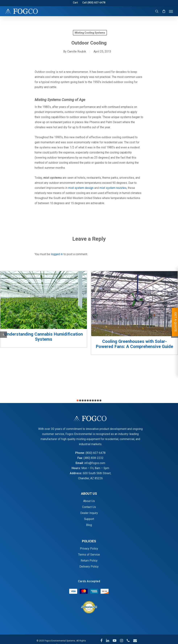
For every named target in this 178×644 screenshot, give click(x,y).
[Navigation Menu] (171, 11)
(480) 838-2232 (94, 458)
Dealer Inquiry (89, 513)
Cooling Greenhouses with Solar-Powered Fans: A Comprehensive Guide (134, 344)
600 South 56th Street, (97, 473)
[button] (78, 400)
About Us (89, 501)
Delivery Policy (89, 567)
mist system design (81, 188)
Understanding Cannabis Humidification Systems (44, 337)
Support (89, 519)
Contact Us (89, 507)
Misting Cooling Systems (90, 33)
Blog (89, 525)
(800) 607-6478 (96, 453)
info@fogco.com (95, 463)
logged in (57, 254)
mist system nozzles (113, 188)
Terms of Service (89, 555)
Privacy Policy (89, 549)
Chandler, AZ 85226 (90, 478)
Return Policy (89, 561)
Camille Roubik (77, 51)
